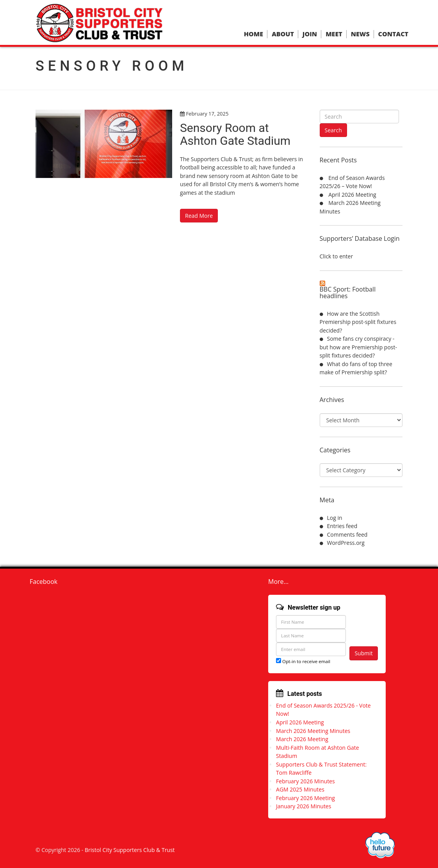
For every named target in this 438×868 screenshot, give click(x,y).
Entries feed (342, 526)
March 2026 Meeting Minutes (313, 731)
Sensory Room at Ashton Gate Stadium (235, 134)
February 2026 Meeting (305, 798)
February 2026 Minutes (305, 781)
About (283, 34)
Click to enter (337, 256)
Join (310, 34)
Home (254, 34)
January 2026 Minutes (304, 806)
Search (333, 130)
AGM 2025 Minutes (300, 789)
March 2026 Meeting (302, 739)
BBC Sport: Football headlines (348, 293)
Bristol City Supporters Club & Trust (130, 850)
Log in (335, 518)
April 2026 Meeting (352, 195)
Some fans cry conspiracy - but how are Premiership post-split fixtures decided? (359, 347)
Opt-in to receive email (303, 661)
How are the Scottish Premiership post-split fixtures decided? (358, 322)
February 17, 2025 (207, 114)
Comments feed (347, 534)
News (360, 34)
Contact (393, 34)
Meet (334, 34)
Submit (363, 653)
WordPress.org (346, 543)
